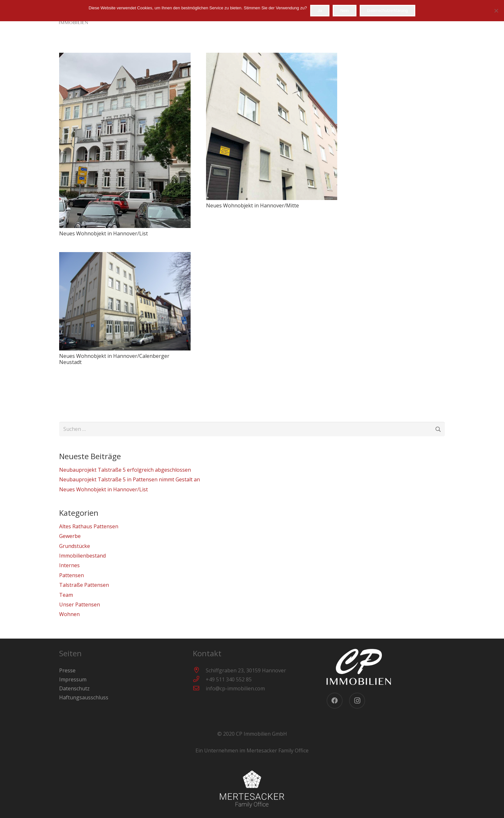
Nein (345, 10)
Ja (320, 10)
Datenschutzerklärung (387, 10)
